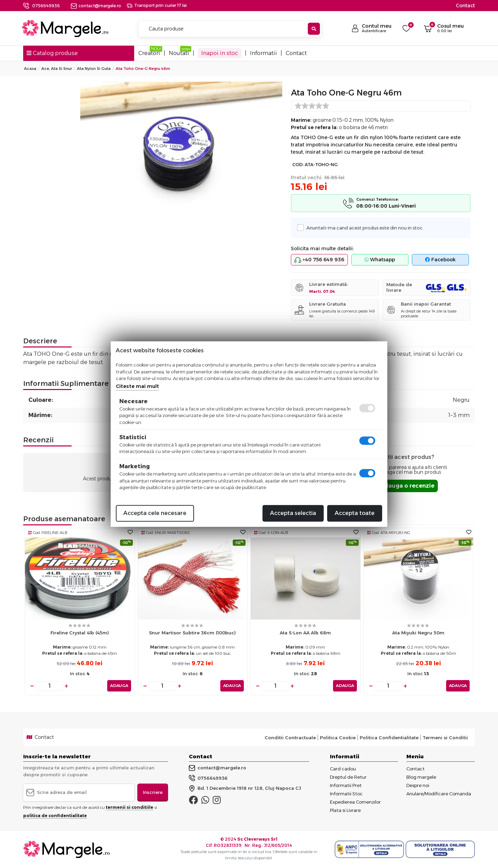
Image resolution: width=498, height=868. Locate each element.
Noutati (179, 53)
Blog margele (421, 777)
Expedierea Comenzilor (355, 802)
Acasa (30, 69)
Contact (465, 6)
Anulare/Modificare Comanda (439, 794)
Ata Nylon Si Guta (94, 69)
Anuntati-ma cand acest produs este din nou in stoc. (363, 228)
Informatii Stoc (346, 794)
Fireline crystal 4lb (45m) (80, 633)
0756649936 (46, 6)
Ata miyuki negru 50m (418, 633)
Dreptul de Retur (348, 777)
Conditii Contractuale (290, 737)
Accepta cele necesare (155, 513)
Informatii (264, 53)
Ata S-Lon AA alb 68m (305, 633)
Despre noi (418, 785)
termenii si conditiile (130, 807)
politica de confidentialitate (55, 815)
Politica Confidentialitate (389, 737)
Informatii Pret (346, 785)
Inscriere (153, 792)
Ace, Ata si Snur (57, 69)
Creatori (149, 53)
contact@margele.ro (96, 6)
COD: (298, 165)
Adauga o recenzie (407, 486)
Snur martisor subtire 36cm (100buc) (192, 633)
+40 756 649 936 (319, 260)
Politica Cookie (338, 737)
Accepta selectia (293, 513)
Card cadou (343, 769)
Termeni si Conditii (445, 737)
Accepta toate (355, 513)
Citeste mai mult (137, 386)
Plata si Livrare (345, 810)
